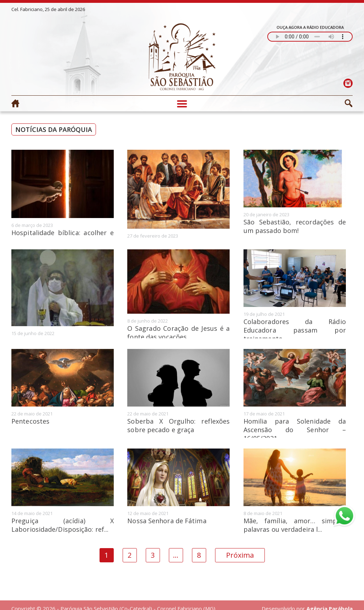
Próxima (240, 555)
